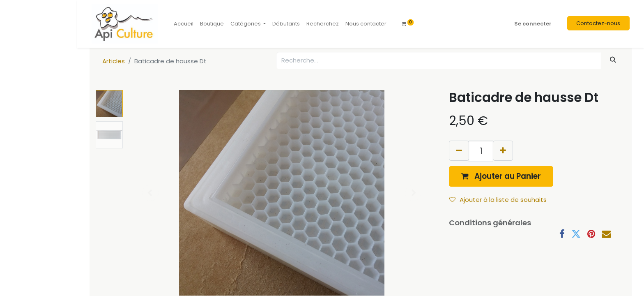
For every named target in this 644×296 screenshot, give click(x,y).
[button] (501, 176)
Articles (114, 61)
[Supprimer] (459, 151)
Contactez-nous (598, 23)
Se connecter (533, 24)
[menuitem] (184, 24)
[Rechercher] (613, 60)
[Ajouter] (503, 151)
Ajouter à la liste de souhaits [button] (498, 200)
